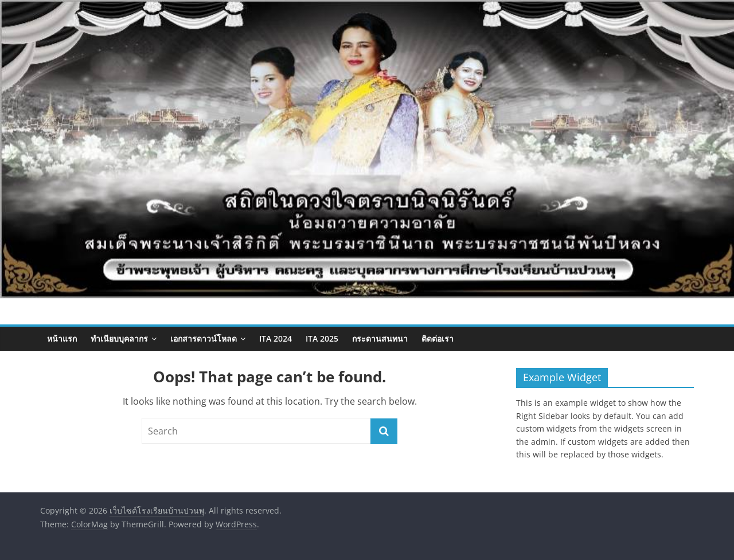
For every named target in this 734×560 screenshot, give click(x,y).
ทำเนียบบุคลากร (119, 338)
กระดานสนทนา (380, 338)
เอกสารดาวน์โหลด (204, 338)
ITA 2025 (322, 338)
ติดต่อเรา (438, 338)
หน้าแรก (62, 338)
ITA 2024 (276, 338)
